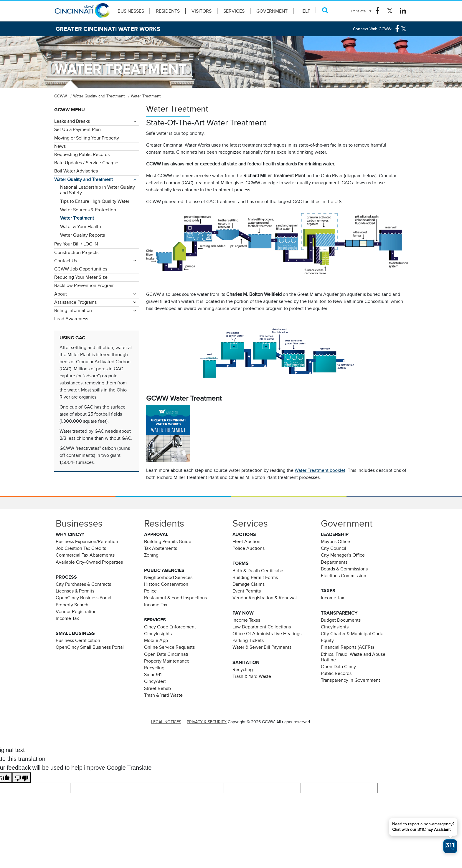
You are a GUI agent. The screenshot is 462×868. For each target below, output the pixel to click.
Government (272, 11)
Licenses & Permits (75, 591)
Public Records (336, 673)
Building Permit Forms (255, 577)
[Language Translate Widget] (362, 11)
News (60, 146)
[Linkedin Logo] (403, 11)
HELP (305, 11)
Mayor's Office (335, 542)
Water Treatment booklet (320, 470)
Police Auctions (249, 548)
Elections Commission (344, 576)
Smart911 (153, 675)
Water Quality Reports (82, 235)
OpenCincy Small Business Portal (90, 647)
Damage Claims (249, 584)
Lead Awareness (71, 319)
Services (234, 11)
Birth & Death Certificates (258, 571)
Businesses (131, 11)
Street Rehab (157, 688)
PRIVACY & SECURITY (207, 722)
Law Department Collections (262, 627)
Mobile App (156, 640)
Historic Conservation (166, 584)
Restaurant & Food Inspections (175, 598)
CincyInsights (158, 634)
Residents (168, 11)
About (61, 294)
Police (150, 591)
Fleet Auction (246, 542)
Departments (334, 562)
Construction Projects (76, 253)
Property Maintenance (167, 661)
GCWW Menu (70, 110)
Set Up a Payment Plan (77, 130)
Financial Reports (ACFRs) (347, 647)
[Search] (325, 10)
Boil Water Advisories (76, 171)
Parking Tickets (248, 640)
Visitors (202, 11)
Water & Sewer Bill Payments (262, 647)
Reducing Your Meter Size (81, 277)
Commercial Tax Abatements (85, 555)
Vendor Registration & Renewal (265, 598)
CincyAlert (155, 681)
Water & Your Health (81, 227)
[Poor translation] (22, 777)
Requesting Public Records (82, 155)
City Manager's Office (343, 555)
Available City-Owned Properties (89, 562)
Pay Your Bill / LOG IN (76, 244)
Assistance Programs (75, 302)
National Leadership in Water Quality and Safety (98, 190)
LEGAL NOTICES (166, 722)
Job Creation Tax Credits (81, 548)
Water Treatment (77, 218)
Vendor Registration (76, 612)
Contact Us (66, 261)
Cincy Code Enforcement (170, 627)
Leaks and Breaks (72, 121)
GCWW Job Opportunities (81, 269)
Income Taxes (246, 620)
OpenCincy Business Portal (84, 598)
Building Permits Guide (168, 542)
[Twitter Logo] (390, 11)
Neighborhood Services (168, 577)
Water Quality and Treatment (84, 180)
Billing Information (73, 311)
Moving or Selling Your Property (87, 138)
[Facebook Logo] (377, 11)
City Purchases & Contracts (83, 584)
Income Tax (67, 618)
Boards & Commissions (344, 569)
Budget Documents (341, 620)
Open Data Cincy (338, 667)
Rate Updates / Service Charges (87, 163)
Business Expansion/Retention (87, 542)
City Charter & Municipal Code (352, 634)
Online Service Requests (169, 647)
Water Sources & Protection (88, 210)
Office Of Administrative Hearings (267, 634)
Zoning (151, 555)
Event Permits (247, 591)
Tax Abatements (161, 548)
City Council (334, 548)
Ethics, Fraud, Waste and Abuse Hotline (353, 657)
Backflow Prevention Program (84, 286)
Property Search (72, 605)
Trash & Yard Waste (163, 695)
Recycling (154, 668)
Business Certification (78, 640)
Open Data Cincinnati (166, 654)
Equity (327, 640)
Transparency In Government (350, 680)
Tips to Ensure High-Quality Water (95, 201)
